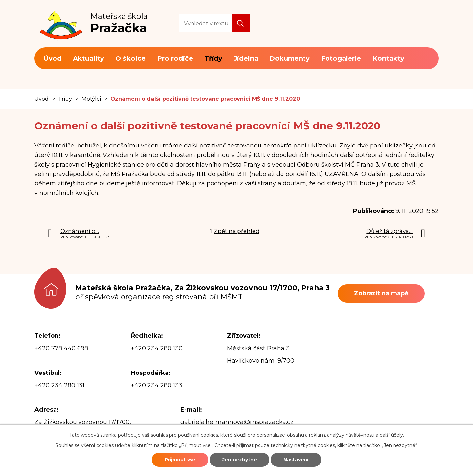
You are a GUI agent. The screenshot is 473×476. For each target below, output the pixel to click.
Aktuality (89, 58)
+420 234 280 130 (157, 348)
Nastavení (296, 460)
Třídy (213, 58)
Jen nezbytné (240, 460)
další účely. (392, 435)
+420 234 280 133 (157, 385)
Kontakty (388, 58)
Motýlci (91, 99)
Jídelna (246, 58)
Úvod (53, 58)
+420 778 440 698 (61, 348)
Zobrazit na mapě (381, 293)
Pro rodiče (175, 58)
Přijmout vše (180, 460)
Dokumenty (290, 58)
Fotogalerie (341, 58)
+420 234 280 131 (59, 385)
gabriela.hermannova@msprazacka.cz (237, 422)
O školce (130, 58)
